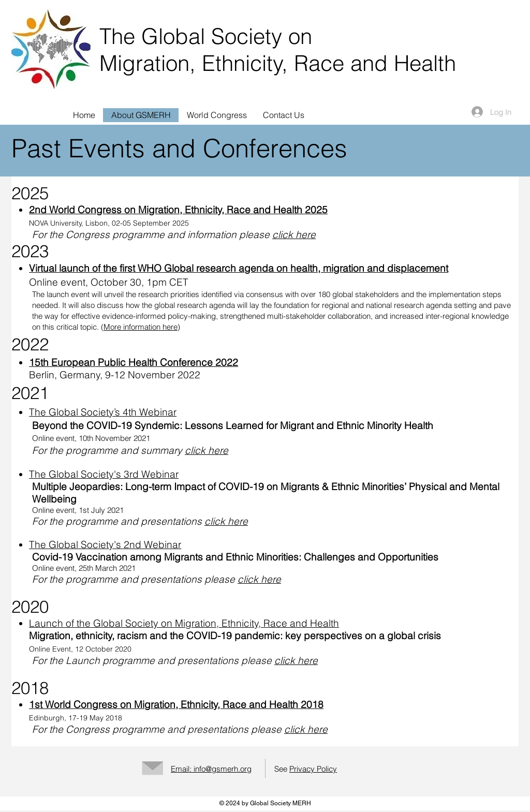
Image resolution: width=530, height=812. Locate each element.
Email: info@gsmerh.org (211, 769)
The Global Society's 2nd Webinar (105, 544)
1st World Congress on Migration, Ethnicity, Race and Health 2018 (176, 704)
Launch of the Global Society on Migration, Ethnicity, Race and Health (184, 623)
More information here (141, 327)
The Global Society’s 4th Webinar (103, 412)
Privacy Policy (313, 769)
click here (294, 234)
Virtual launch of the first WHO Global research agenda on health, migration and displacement (239, 268)
